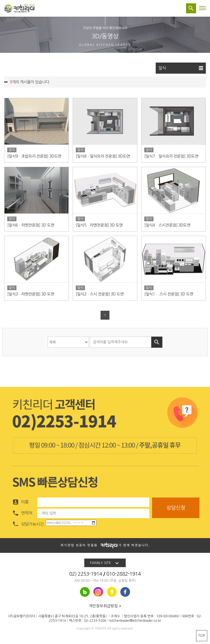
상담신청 (176, 508)
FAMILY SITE (105, 563)
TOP (202, 636)
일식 (181, 68)
